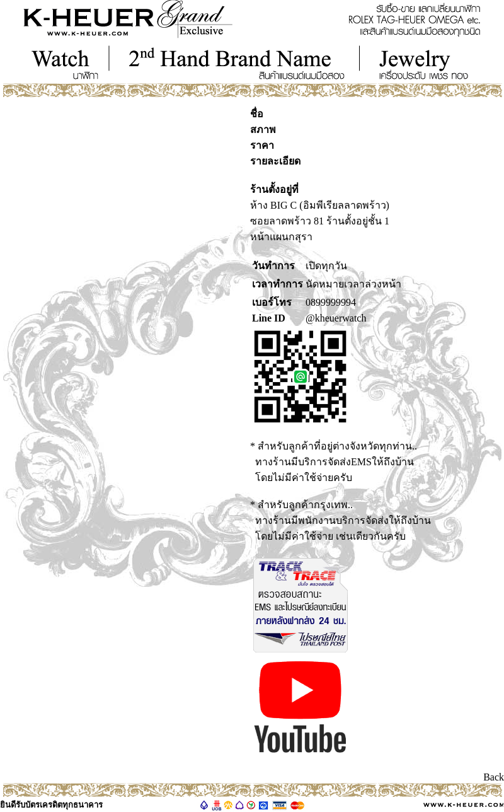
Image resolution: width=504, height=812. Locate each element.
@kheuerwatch (336, 318)
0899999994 (331, 302)
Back (494, 777)
